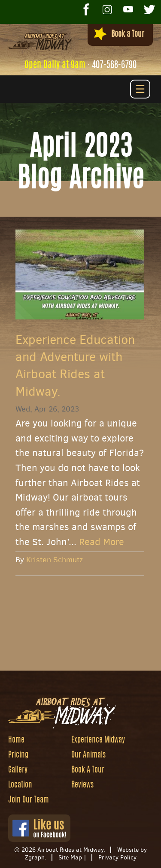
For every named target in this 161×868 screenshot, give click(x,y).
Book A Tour (88, 770)
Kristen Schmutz (55, 560)
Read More (102, 542)
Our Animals (88, 755)
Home (16, 740)
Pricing (18, 755)
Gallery (18, 770)
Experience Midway (98, 740)
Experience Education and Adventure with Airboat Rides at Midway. (75, 365)
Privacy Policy (117, 858)
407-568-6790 (114, 65)
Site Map (70, 858)
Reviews (82, 785)
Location (20, 785)
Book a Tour (119, 34)
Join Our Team (29, 800)
